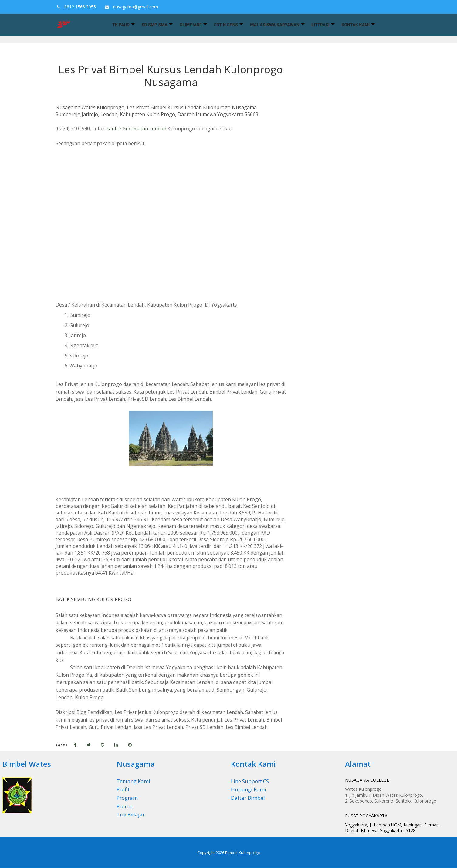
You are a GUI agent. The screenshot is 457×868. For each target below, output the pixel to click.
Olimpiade (191, 25)
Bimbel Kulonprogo (243, 853)
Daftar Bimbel (248, 798)
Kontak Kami (356, 25)
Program (127, 798)
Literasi (321, 25)
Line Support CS (250, 781)
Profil (123, 789)
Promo (125, 806)
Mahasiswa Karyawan (275, 25)
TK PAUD (121, 25)
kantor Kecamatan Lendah (136, 129)
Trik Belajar (131, 814)
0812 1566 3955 (75, 7)
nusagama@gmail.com (130, 7)
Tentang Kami (133, 781)
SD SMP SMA (155, 25)
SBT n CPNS (226, 25)
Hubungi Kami (249, 789)
